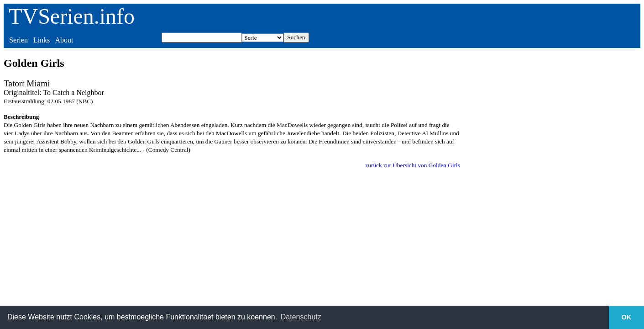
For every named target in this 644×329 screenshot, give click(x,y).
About (64, 40)
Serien (18, 40)
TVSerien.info (72, 16)
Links (42, 40)
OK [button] (627, 317)
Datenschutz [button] (301, 317)
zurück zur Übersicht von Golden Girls (413, 165)
